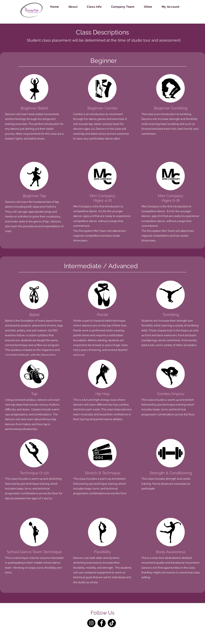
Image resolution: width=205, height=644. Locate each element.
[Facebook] (102, 623)
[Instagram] (91, 623)
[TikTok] (112, 623)
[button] (73, 7)
